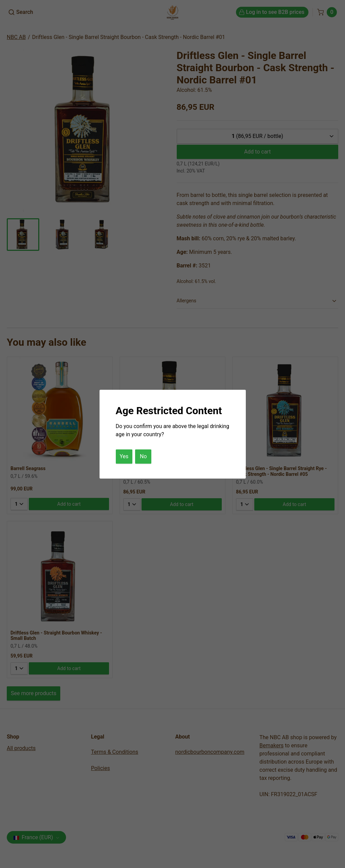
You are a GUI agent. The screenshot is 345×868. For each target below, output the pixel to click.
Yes (124, 456)
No (143, 456)
